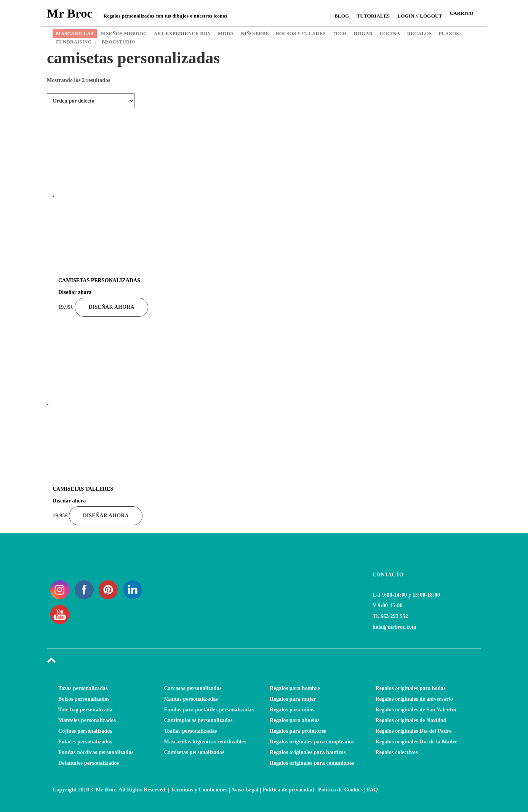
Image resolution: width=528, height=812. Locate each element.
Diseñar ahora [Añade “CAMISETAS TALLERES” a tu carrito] (106, 516)
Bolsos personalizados (84, 699)
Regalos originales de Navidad (411, 720)
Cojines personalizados (85, 731)
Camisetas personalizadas (194, 752)
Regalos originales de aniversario (414, 699)
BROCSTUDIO (115, 42)
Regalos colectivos (397, 752)
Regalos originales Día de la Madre (417, 742)
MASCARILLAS (75, 33)
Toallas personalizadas (191, 731)
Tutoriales (373, 16)
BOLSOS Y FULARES (301, 33)
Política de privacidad (288, 790)
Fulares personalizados (85, 742)
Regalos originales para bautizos (308, 752)
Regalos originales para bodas (411, 688)
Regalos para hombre (295, 688)
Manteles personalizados (87, 720)
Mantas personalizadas (191, 699)
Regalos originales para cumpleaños (312, 742)
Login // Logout (420, 16)
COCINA (390, 33)
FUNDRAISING (74, 42)
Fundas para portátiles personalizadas (209, 710)
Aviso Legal (245, 790)
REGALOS (419, 33)
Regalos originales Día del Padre (414, 731)
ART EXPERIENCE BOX (182, 33)
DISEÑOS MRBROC (123, 33)
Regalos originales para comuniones (312, 763)
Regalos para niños (292, 710)
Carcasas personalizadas (193, 688)
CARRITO (462, 13)
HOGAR (363, 33)
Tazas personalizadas (83, 688)
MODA (226, 33)
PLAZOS (449, 33)
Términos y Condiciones (199, 790)
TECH (340, 33)
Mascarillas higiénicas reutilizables (205, 742)
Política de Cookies (340, 790)
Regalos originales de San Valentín (416, 710)
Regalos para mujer (293, 699)
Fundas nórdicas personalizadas (96, 752)
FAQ (372, 790)
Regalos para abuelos (295, 720)
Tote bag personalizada (85, 710)
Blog (342, 16)
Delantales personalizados (89, 763)
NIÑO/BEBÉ (255, 33)
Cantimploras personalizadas (198, 720)
